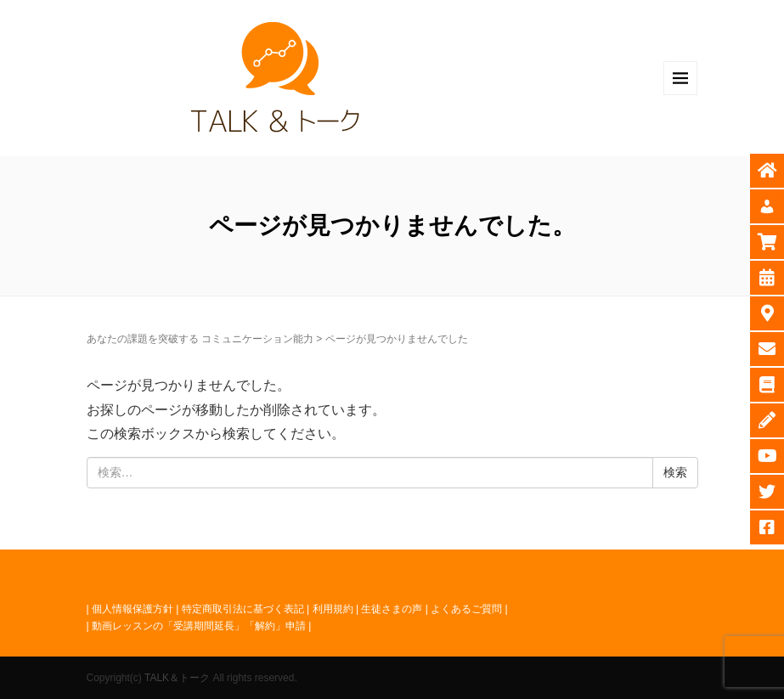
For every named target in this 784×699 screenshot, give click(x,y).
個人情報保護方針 (133, 609)
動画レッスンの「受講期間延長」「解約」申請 (199, 626)
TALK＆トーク (177, 678)
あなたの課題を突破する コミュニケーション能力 (200, 339)
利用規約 (333, 609)
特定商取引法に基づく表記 (243, 609)
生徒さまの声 (392, 609)
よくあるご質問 (466, 609)
